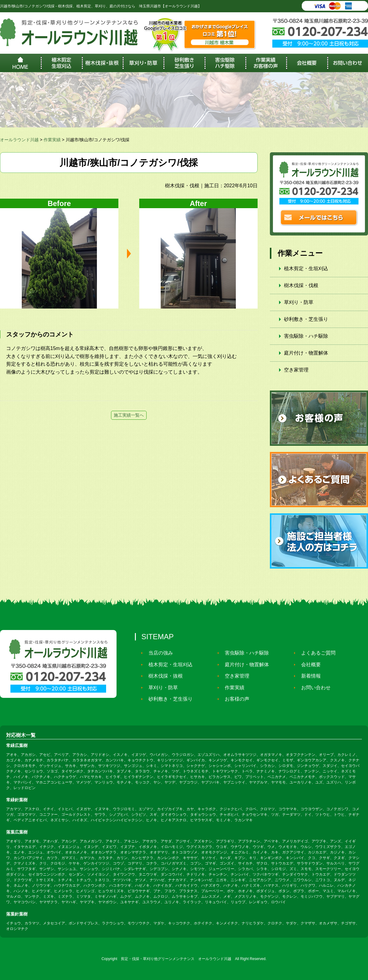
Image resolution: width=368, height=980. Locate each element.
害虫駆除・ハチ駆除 (306, 336)
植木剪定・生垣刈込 (306, 268)
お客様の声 (235, 699)
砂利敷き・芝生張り (306, 319)
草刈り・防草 (299, 302)
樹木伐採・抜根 (163, 676)
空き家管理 (296, 370)
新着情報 (309, 676)
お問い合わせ (313, 687)
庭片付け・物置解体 (306, 353)
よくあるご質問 (316, 653)
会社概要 (309, 665)
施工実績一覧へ (129, 415)
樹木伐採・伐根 (301, 285)
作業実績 (232, 687)
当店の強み (158, 653)
